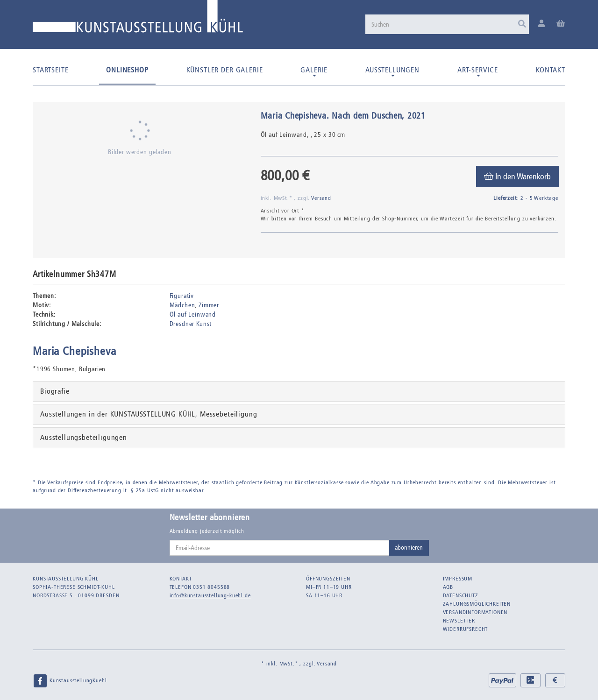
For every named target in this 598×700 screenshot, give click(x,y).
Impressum (458, 579)
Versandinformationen (475, 612)
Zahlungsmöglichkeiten (477, 604)
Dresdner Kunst (191, 324)
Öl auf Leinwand (193, 315)
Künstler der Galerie (225, 70)
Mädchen (182, 305)
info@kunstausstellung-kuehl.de (210, 595)
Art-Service (478, 71)
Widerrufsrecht (466, 629)
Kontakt (551, 70)
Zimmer (209, 305)
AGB (448, 587)
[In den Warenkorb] (517, 177)
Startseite (50, 70)
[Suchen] (447, 24)
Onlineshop (127, 70)
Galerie (314, 71)
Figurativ (182, 296)
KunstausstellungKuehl (70, 681)
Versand (321, 198)
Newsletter (459, 621)
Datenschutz (461, 595)
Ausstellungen (392, 71)
